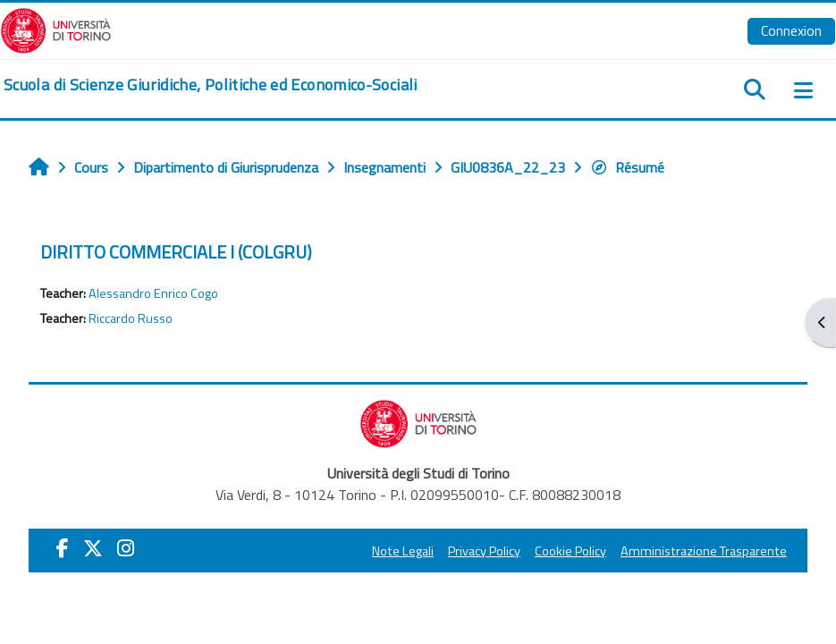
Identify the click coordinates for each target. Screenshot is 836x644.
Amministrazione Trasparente (704, 551)
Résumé (627, 167)
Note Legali (403, 551)
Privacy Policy (484, 551)
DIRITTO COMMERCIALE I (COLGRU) (176, 252)
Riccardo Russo (131, 318)
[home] (211, 85)
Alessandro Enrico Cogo (153, 293)
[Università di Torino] (56, 29)
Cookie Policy (570, 551)
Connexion (791, 30)
